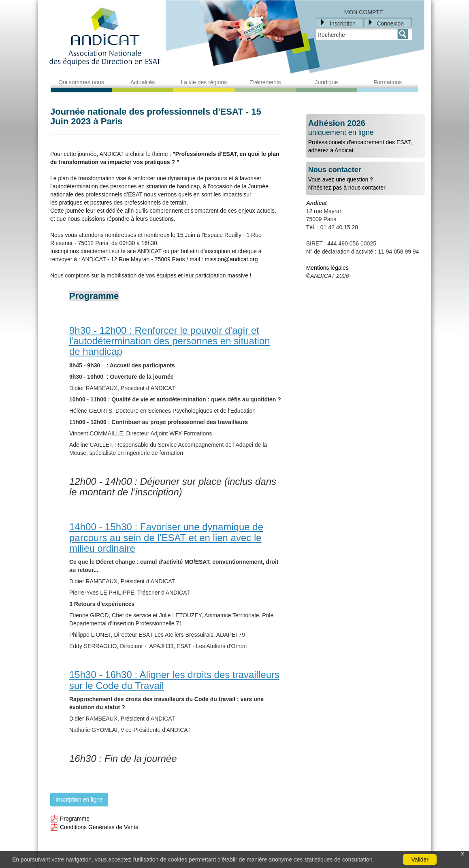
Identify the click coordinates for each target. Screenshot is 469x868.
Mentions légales (327, 268)
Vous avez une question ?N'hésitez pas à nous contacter (366, 178)
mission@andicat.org (231, 259)
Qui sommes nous (81, 82)
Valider (420, 859)
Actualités (143, 82)
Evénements (265, 82)
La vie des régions (204, 82)
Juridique (327, 82)
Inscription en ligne (79, 800)
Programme (70, 819)
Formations (388, 82)
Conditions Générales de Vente (94, 827)
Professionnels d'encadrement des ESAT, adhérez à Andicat (366, 136)
